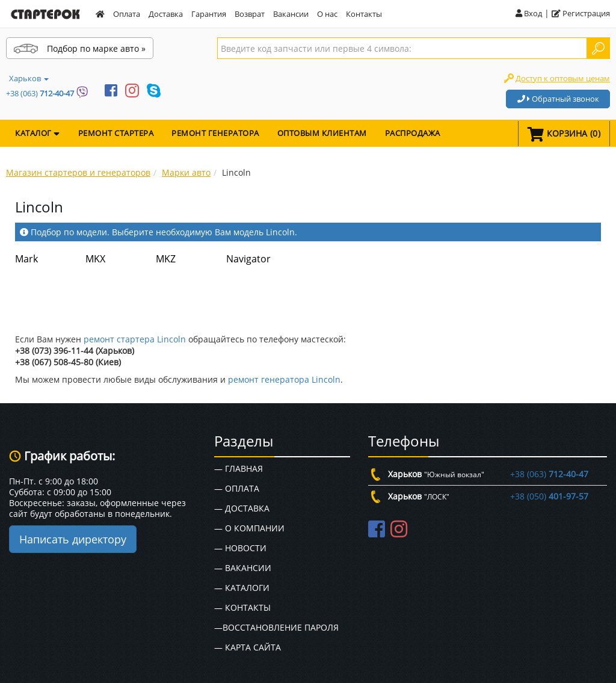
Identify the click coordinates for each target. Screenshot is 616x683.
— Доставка (242, 508)
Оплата (127, 14)
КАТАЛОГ (38, 133)
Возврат (250, 14)
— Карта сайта (248, 647)
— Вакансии (243, 568)
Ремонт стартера (116, 133)
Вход (529, 13)
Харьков (29, 78)
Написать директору (73, 539)
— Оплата (237, 488)
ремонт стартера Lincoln (135, 339)
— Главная (239, 468)
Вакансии (291, 14)
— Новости (240, 548)
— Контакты (242, 607)
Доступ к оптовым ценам (563, 78)
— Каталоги (242, 588)
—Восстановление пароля (276, 627)
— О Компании (249, 528)
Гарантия (209, 14)
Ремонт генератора (215, 133)
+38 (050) (549, 496)
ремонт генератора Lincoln (284, 379)
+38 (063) (40, 93)
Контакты (364, 14)
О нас (327, 14)
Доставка (166, 14)
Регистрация (581, 13)
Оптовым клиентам (322, 133)
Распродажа (413, 133)
